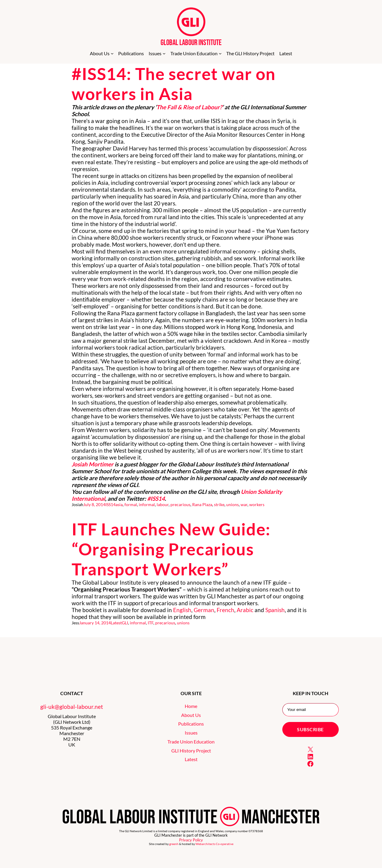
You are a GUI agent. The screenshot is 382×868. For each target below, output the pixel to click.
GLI (125, 623)
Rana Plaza (202, 504)
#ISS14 (156, 498)
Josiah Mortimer (93, 464)
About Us (191, 715)
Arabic (245, 610)
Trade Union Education (191, 742)
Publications (191, 724)
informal (147, 504)
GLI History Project (191, 751)
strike (219, 504)
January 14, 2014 (95, 623)
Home (191, 706)
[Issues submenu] (164, 53)
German (204, 610)
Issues (191, 733)
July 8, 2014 (94, 504)
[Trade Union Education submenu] (220, 53)
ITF (151, 623)
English (182, 610)
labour (163, 504)
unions (232, 504)
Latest (116, 623)
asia (119, 504)
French (225, 610)
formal (131, 504)
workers (257, 504)
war (244, 504)
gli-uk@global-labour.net (72, 707)
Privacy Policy (191, 840)
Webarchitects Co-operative (214, 844)
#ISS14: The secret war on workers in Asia (174, 84)
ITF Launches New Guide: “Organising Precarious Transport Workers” (171, 549)
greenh (174, 844)
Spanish (275, 610)
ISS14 (110, 504)
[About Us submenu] (112, 53)
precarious (180, 504)
